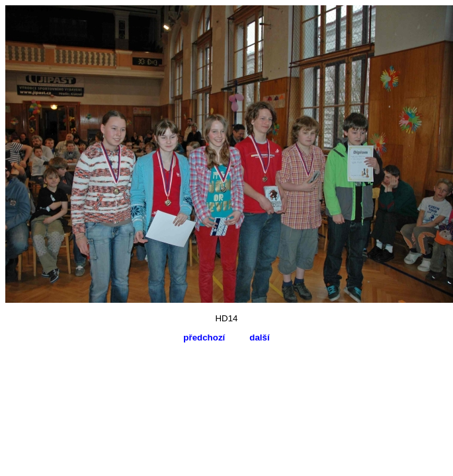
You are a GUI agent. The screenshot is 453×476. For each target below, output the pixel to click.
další (259, 337)
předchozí (204, 337)
